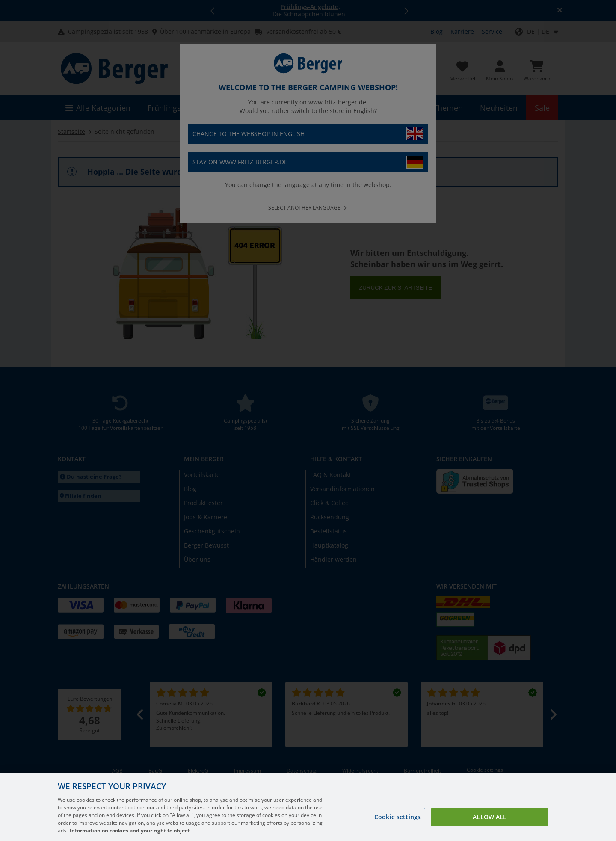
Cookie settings (397, 831)
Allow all (490, 831)
